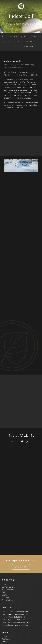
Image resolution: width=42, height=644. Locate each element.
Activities (6, 598)
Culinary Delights (9, 587)
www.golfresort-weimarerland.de (15, 625)
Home (8, 24)
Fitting (12, 46)
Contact (5, 636)
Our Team (6, 639)
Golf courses (11, 37)
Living (4, 584)
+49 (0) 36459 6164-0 (16, 617)
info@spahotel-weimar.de (18, 622)
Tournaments (30, 46)
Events (5, 595)
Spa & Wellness (8, 590)
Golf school (32, 37)
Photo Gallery (7, 600)
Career (5, 642)
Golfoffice (13, 42)
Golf (17, 24)
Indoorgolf (32, 42)
